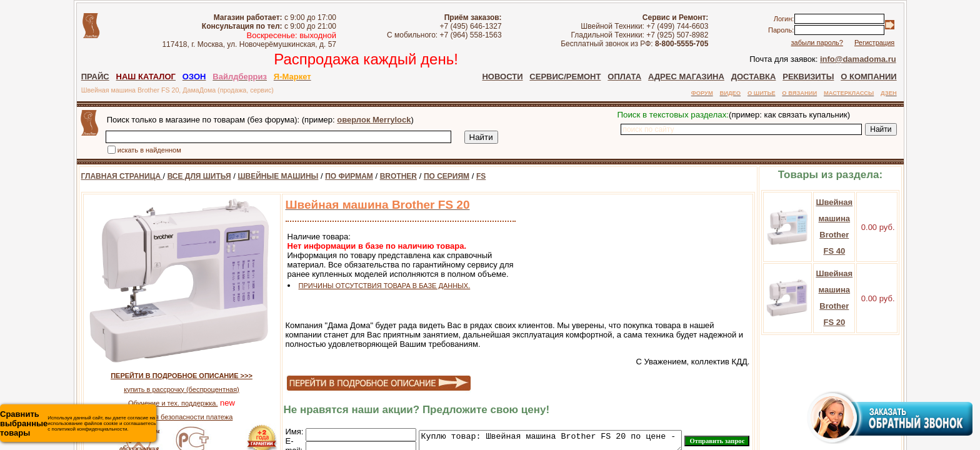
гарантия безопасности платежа (166, 417)
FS (465, 176)
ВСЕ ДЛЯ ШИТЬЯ (184, 176)
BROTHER (383, 176)
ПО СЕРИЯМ (431, 176)
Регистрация (889, 42)
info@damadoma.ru (874, 59)
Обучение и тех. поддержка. (157, 403)
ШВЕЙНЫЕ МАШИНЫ (262, 176)
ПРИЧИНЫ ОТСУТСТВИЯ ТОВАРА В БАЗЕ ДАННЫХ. (369, 286)
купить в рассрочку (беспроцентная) (166, 389)
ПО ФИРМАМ (333, 176)
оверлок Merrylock (358, 120)
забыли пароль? (832, 42)
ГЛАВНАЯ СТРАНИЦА (107, 176)
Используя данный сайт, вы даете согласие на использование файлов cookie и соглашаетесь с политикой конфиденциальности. (78, 423)
